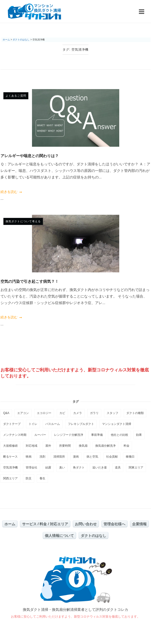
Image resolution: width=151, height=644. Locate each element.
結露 (48, 468)
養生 (42, 478)
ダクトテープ (12, 424)
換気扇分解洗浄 (105, 446)
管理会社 (32, 468)
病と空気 (92, 457)
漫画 (76, 457)
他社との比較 (119, 435)
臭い (62, 468)
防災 (29, 478)
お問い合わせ (86, 524)
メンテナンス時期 (15, 435)
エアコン (23, 413)
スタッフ (112, 413)
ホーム (10, 524)
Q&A (6, 413)
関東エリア (136, 468)
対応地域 (32, 446)
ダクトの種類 (135, 413)
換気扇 (83, 446)
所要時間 (65, 446)
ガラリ (94, 413)
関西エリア (10, 478)
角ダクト (79, 468)
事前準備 (97, 435)
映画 (29, 457)
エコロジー (44, 413)
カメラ (78, 413)
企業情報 (139, 524)
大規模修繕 (10, 446)
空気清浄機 (10, 468)
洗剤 (42, 457)
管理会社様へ (114, 524)
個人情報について (59, 535)
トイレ (33, 424)
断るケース (10, 457)
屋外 (48, 446)
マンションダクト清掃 (117, 424)
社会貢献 (112, 457)
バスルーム (53, 424)
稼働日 (130, 457)
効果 (139, 435)
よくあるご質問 (16, 96)
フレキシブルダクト (81, 424)
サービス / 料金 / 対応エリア (45, 524)
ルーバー (40, 435)
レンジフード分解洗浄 (69, 435)
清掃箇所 (59, 457)
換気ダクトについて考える (23, 221)
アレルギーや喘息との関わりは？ (30, 156)
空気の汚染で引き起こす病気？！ (30, 281)
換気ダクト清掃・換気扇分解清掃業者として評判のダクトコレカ (75, 609)
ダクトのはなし (93, 535)
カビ (62, 413)
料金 (127, 446)
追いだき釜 (100, 468)
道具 (118, 468)
